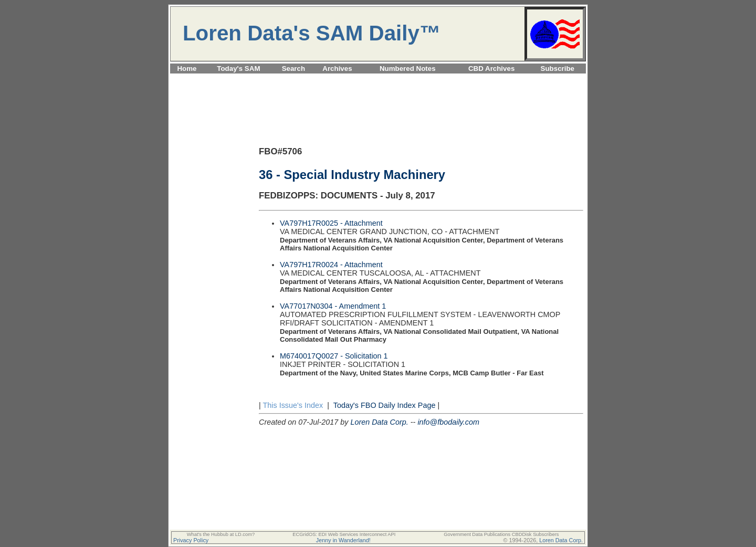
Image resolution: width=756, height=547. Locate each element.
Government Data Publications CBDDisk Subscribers (501, 534)
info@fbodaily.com (448, 422)
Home (187, 69)
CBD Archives (491, 69)
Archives (337, 69)
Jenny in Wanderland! (343, 540)
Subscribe (558, 69)
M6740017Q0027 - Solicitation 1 (334, 356)
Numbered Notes (408, 69)
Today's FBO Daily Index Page (385, 405)
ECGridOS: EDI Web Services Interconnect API (344, 534)
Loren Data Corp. (379, 422)
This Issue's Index (293, 405)
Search (293, 69)
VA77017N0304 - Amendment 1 (333, 306)
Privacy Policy (191, 540)
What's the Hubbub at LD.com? (221, 534)
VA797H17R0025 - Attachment (331, 223)
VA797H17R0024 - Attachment (331, 265)
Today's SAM (238, 69)
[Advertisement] (378, 80)
